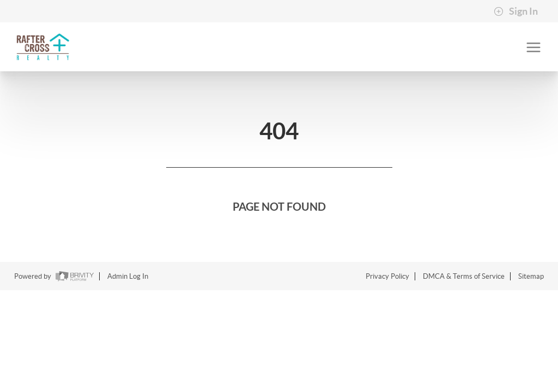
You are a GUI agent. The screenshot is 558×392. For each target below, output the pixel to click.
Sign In (516, 11)
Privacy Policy (387, 276)
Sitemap (531, 276)
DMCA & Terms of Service (464, 276)
